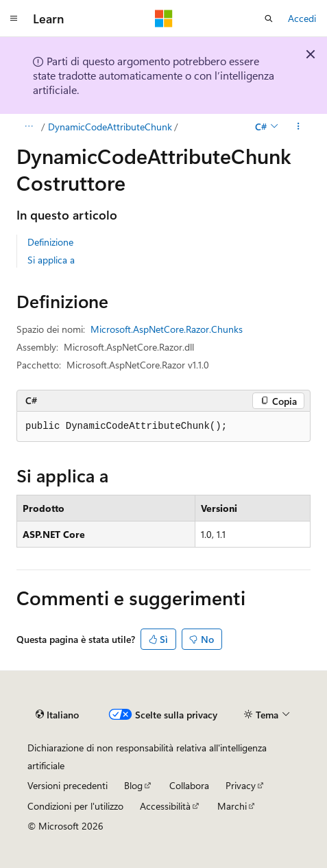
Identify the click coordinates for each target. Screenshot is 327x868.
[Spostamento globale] (14, 19)
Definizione (50, 242)
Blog (133, 785)
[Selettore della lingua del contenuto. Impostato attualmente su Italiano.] (57, 715)
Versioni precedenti (68, 785)
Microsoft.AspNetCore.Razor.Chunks (167, 329)
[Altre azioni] (299, 127)
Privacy (241, 785)
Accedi (302, 18)
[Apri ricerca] (269, 19)
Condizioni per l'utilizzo (75, 806)
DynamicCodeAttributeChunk (110, 127)
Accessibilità (165, 806)
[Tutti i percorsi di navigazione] (28, 127)
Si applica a (51, 260)
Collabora (189, 785)
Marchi (232, 806)
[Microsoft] (164, 19)
